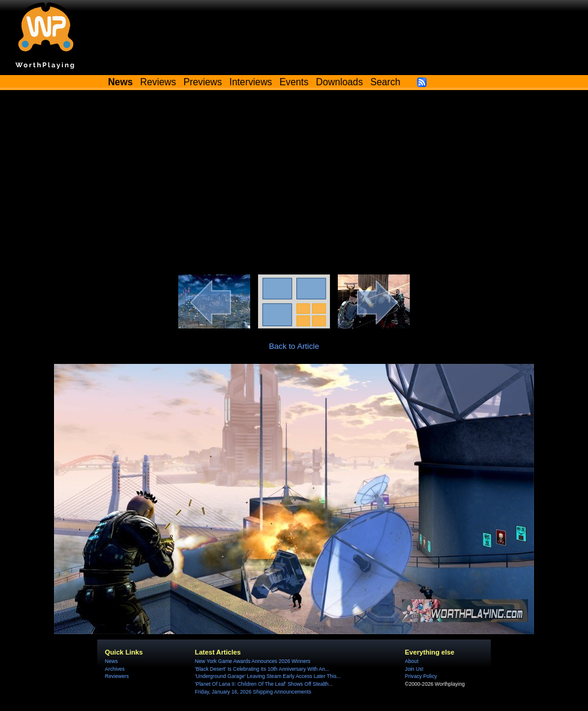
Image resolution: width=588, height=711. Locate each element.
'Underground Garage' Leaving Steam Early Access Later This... (268, 676)
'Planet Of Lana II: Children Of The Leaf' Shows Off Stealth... (264, 684)
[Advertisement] (294, 184)
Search (385, 82)
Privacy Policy (421, 676)
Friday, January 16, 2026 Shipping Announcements (253, 692)
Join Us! (414, 669)
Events (294, 82)
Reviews (158, 82)
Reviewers (117, 676)
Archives (115, 669)
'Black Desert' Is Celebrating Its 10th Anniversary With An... (262, 669)
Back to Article (294, 346)
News (111, 661)
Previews (203, 82)
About (412, 661)
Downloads (340, 82)
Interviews (250, 82)
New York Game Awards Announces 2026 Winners (253, 661)
